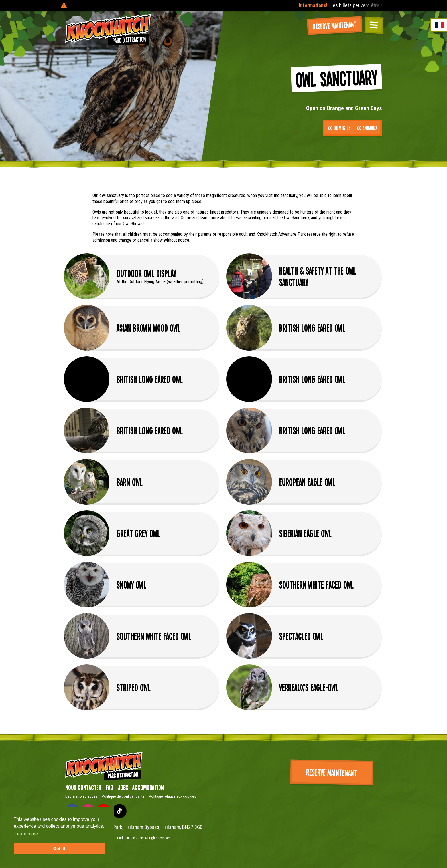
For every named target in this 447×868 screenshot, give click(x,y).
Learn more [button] (26, 834)
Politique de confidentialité (123, 796)
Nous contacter (83, 787)
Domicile (339, 128)
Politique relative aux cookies (172, 796)
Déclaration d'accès (81, 796)
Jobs (123, 787)
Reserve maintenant (335, 25)
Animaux (367, 128)
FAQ (109, 787)
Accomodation (148, 787)
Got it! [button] (59, 849)
